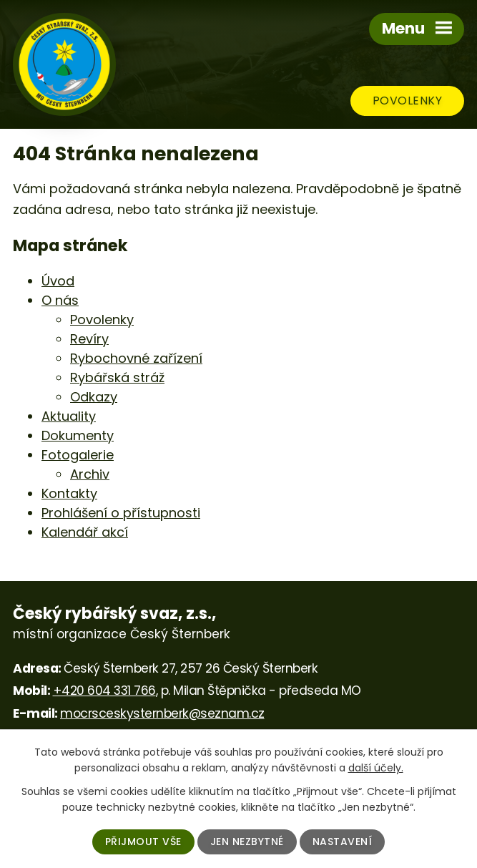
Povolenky (408, 101)
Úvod (58, 281)
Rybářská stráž (117, 377)
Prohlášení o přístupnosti (121, 513)
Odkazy (94, 397)
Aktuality (69, 416)
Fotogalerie (78, 455)
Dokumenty (78, 435)
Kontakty (69, 493)
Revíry (89, 339)
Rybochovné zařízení (136, 358)
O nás (60, 300)
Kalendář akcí (85, 532)
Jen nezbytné (247, 842)
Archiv (90, 474)
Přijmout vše (143, 842)
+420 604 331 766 (104, 691)
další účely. (376, 768)
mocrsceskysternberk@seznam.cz (162, 713)
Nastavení (343, 842)
